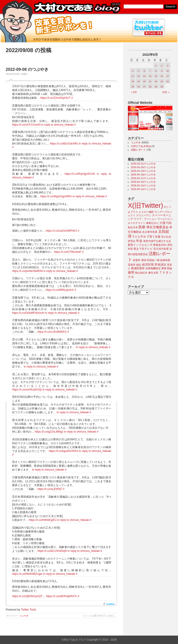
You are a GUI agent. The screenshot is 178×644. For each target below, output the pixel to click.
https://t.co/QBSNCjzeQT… (29, 596)
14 (150, 76)
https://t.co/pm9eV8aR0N (27, 271)
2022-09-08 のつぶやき (27, 69)
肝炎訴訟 (160, 265)
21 (150, 81)
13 (144, 76)
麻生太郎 (153, 273)
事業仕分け (152, 223)
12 (139, 76)
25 (133, 87)
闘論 (170, 268)
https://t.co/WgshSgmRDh (56, 196)
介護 (162, 223)
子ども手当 (139, 237)
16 (162, 76)
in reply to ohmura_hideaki (57, 125)
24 (168, 81)
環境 (144, 260)
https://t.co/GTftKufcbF (68, 252)
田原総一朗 (153, 260)
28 (150, 87)
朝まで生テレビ (143, 249)
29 (156, 87)
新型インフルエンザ (140, 245)
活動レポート (138, 150)
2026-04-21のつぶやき (143, 164)
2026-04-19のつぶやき (143, 171)
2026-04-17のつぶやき (143, 178)
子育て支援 (154, 237)
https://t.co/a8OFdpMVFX (62, 596)
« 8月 (134, 92)
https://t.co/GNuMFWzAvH (28, 313)
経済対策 (148, 265)
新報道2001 (160, 245)
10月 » (166, 92)
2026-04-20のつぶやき (143, 167)
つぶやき (24, 616)
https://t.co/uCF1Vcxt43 (26, 125)
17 (168, 76)
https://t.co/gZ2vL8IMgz (49, 432)
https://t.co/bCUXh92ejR (52, 551)
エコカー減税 (146, 212)
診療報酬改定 (153, 268)
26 (139, 87)
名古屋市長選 (150, 232)
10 (168, 71)
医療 (142, 227)
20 (144, 81)
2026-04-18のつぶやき (143, 175)
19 (139, 81)
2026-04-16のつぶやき (143, 182)
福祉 (139, 265)
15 (156, 76)
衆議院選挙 (138, 268)
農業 (164, 268)
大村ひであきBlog (141, 146)
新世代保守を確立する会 (157, 241)
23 (162, 81)
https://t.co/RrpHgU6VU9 (80, 174)
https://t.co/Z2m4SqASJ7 (55, 98)
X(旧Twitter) (145, 205)
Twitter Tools (29, 610)
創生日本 (133, 227)
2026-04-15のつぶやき (143, 185)
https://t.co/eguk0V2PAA (64, 451)
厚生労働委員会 (157, 227)
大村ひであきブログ (77, 8)
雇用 (131, 272)
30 (162, 87)
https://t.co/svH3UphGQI (27, 390)
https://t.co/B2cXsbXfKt (64, 144)
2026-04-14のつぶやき (143, 189)
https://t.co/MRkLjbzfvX (60, 290)
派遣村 (137, 260)
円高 (169, 223)
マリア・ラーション (145, 219)
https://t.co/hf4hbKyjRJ (42, 520)
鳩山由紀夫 (141, 273)
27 (144, 87)
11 (133, 76)
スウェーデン (144, 215)
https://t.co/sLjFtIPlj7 (50, 489)
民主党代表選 (161, 249)
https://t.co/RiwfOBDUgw (27, 574)
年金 (139, 241)
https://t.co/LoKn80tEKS (52, 332)
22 (156, 81)
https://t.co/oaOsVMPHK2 (61, 231)
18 (133, 81)
